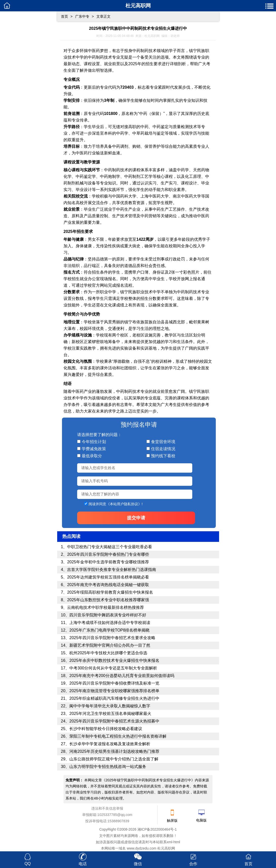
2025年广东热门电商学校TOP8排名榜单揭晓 (109, 630)
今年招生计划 (94, 442)
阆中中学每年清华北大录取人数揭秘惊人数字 (110, 706)
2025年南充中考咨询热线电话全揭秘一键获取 (108, 585)
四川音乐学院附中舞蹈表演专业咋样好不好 (108, 615)
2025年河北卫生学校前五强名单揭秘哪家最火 (110, 714)
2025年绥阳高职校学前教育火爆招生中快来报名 (110, 592)
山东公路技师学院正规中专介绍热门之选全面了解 (114, 759)
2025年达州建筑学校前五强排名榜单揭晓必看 (108, 577)
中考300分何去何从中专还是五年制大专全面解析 (113, 668)
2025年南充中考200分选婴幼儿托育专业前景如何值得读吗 (122, 676)
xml (169, 842)
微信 (138, 864)
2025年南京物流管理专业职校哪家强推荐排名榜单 (114, 691)
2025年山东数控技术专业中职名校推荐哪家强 (108, 600)
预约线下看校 (163, 456)
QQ (28, 864)
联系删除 (166, 836)
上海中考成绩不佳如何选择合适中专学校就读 (110, 623)
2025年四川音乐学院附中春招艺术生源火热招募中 (114, 721)
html (177, 842)
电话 (83, 864)
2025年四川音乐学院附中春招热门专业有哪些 (108, 554)
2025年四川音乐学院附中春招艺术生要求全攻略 (112, 638)
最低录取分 (92, 456)
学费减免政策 (94, 449)
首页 (65, 16)
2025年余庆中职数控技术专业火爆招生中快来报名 (114, 660)
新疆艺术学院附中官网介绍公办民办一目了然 (110, 645)
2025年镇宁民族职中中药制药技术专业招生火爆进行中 (148, 780)
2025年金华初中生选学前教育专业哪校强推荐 (108, 562)
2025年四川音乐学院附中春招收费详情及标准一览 (114, 683)
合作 (193, 864)
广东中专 (82, 16)
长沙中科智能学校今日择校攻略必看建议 (106, 729)
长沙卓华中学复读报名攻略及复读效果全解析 (110, 744)
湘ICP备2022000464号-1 (157, 829)
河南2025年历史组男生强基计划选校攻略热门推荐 (114, 751)
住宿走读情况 (163, 449)
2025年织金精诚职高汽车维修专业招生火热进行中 (114, 698)
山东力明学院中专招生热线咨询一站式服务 (108, 767)
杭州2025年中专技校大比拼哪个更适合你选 (108, 653)
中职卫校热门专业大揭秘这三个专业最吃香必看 (110, 547)
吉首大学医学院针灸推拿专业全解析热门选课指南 (112, 570)
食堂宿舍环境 (163, 442)
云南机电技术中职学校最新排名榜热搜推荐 (105, 607)
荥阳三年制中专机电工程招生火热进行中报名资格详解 (118, 736)
